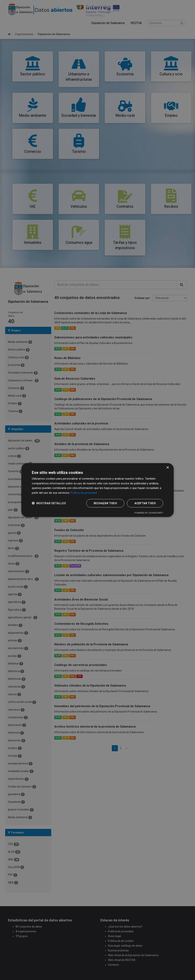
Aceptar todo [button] (145, 503)
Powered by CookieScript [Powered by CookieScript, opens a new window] (149, 513)
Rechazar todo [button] (105, 503)
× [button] (167, 467)
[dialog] (97, 490)
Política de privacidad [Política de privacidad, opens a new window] (84, 493)
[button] (49, 503)
